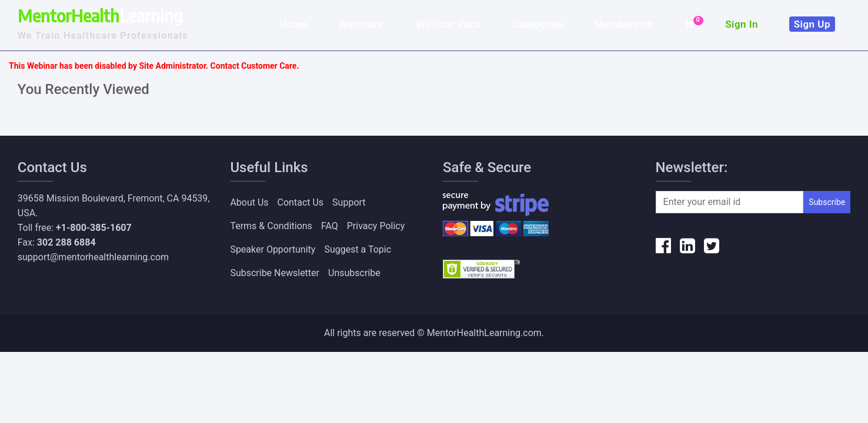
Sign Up (812, 24)
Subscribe (827, 202)
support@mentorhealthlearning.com (93, 257)
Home (293, 24)
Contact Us (301, 202)
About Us (249, 202)
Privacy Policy (376, 226)
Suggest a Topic (358, 249)
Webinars (362, 24)
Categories (538, 24)
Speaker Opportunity (273, 249)
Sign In (742, 24)
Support (349, 202)
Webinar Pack (449, 24)
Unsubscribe (354, 273)
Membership (624, 24)
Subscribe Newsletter (275, 273)
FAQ (330, 226)
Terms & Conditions (271, 226)
